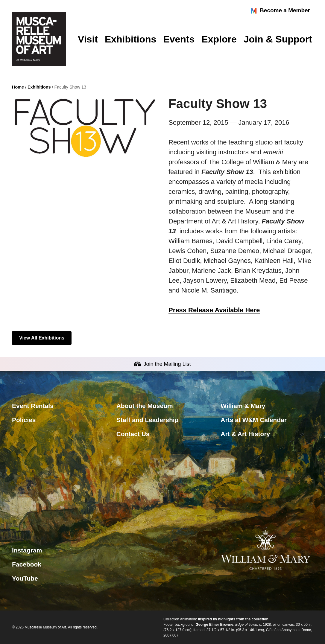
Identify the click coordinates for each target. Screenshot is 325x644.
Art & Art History (245, 434)
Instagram (27, 550)
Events (179, 39)
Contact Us (133, 434)
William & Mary (243, 406)
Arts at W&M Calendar (254, 420)
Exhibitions (130, 39)
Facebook (27, 564)
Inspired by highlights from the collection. (234, 619)
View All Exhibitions (42, 338)
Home (18, 87)
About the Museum (145, 406)
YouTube (25, 578)
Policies (24, 420)
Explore (219, 39)
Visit (88, 39)
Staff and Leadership (148, 420)
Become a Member (280, 11)
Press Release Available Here (214, 310)
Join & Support (278, 39)
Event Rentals (33, 406)
